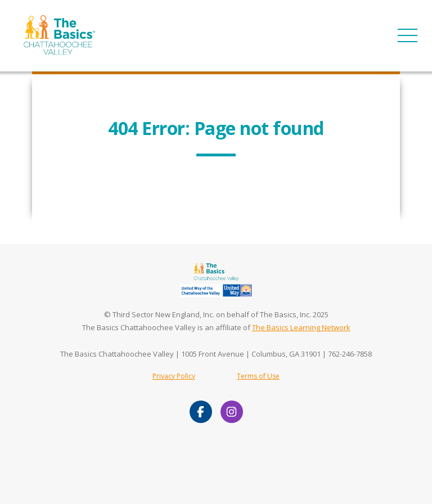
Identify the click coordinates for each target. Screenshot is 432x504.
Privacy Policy (174, 376)
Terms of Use (258, 376)
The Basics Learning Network (301, 327)
